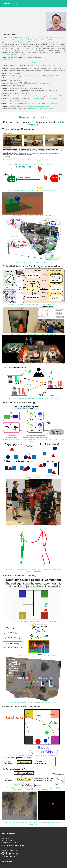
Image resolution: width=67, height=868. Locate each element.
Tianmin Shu (9, 3)
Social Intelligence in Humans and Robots (46, 98)
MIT (50, 52)
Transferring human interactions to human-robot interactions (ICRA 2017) (33, 526)
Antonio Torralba (20, 54)
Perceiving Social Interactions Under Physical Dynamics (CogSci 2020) (33, 755)
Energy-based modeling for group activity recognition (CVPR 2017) (33, 656)
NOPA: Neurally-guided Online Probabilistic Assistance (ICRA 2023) (33, 334)
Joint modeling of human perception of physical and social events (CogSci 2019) (30, 788)
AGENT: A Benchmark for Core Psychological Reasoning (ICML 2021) (34, 215)
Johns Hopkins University (39, 40)
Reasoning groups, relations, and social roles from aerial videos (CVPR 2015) (33, 702)
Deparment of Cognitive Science (30, 42)
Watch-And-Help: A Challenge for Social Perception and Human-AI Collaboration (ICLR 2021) (34, 364)
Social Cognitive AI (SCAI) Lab (30, 38)
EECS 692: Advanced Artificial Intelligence (36, 106)
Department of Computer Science (14, 40)
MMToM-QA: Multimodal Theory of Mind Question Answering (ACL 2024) (33, 164)
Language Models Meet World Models (39, 109)
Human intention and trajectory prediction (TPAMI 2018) (33, 262)
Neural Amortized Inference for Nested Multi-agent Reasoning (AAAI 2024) (33, 191)
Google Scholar (7, 60)
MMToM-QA (22, 96)
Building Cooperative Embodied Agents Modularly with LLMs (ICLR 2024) (33, 305)
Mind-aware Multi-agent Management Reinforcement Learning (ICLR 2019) (33, 398)
